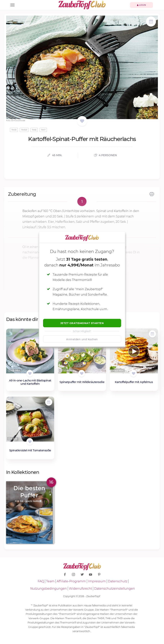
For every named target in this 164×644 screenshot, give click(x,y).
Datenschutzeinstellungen (115, 589)
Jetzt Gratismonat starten (82, 323)
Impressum (97, 581)
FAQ (41, 581)
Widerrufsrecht (80, 589)
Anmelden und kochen (82, 339)
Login (142, 5)
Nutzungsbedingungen (49, 589)
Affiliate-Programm (71, 581)
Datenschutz (118, 581)
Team (50, 581)
